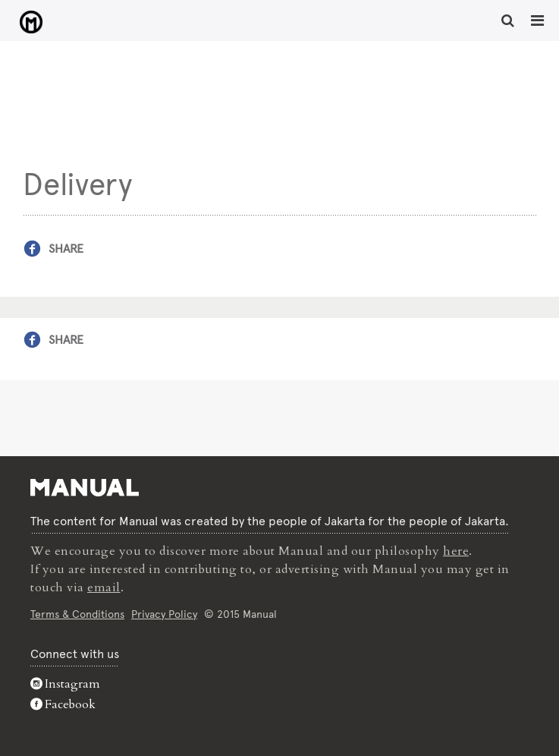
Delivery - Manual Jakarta (31, 22)
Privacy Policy (164, 614)
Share (66, 249)
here (456, 551)
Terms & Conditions (77, 614)
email (104, 587)
